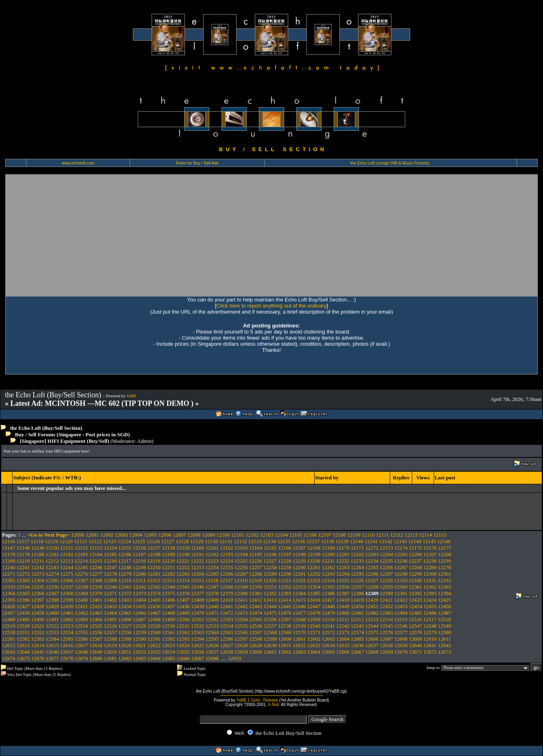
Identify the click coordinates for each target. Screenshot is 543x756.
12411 (241, 600)
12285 (212, 574)
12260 (299, 567)
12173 (387, 548)
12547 (416, 626)
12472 (227, 613)
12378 (212, 593)
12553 (52, 632)
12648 (81, 652)
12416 (314, 600)
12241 (23, 567)
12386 (329, 593)
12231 (328, 561)
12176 (430, 548)
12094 (136, 535)
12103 (267, 535)
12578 (416, 632)
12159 (183, 548)
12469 (183, 613)
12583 (38, 639)
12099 (209, 535)
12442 (241, 606)
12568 (270, 632)
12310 (125, 580)
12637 (372, 645)
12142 (386, 541)
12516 (416, 619)
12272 (23, 574)
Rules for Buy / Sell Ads (197, 163)
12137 (313, 541)
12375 (168, 593)
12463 (96, 613)
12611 (445, 639)
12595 (212, 639)
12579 (430, 632)
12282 (168, 574)
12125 (139, 541)
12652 (140, 652)
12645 (38, 652)
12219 (154, 561)
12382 (270, 593)
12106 (310, 535)
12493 (81, 619)
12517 (430, 619)
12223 (212, 561)
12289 (270, 574)
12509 (314, 619)
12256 (241, 567)
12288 (256, 574)
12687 (198, 658)
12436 (154, 606)
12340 (110, 587)
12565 (227, 632)
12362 (430, 587)
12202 (357, 554)
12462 (81, 613)
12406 (168, 600)
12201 (343, 554)
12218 (139, 561)
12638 (387, 645)
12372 (125, 593)
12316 (212, 580)
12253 (198, 567)
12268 (416, 567)
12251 (168, 567)
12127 (168, 541)
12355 (329, 587)
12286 (227, 574)
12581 (9, 639)
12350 (256, 587)
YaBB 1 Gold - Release (257, 700)
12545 (387, 626)
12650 (110, 652)
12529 (154, 626)
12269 (430, 567)
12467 (154, 613)
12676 (38, 658)
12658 (227, 652)
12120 (66, 541)
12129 (197, 541)
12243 (52, 567)
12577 (401, 632)
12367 (52, 593)
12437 (168, 606)
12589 (125, 639)
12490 (38, 619)
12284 (198, 574)
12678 (67, 658)
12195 (256, 554)
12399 (67, 600)
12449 (343, 606)
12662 (285, 652)
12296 (372, 574)
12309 (110, 580)
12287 (241, 574)
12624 (183, 645)
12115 (440, 535)
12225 (241, 561)
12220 (168, 561)
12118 (37, 541)
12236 (401, 561)
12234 (372, 561)
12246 (96, 567)
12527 (125, 626)
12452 (387, 606)
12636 (357, 645)
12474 (256, 613)
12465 (125, 613)
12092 (107, 535)
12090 (78, 535)
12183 (81, 554)
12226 (255, 561)
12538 (285, 626)
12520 (23, 626)
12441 (227, 606)
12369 (81, 593)
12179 (23, 554)
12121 (81, 541)
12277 (96, 574)
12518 (444, 619)
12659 (241, 652)
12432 (96, 606)
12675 (23, 658)
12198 (299, 554)
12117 (23, 541)
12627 (227, 645)
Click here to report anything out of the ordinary (272, 306)
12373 (140, 593)
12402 (110, 600)
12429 (52, 606)
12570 (299, 632)
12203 (372, 554)
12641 (430, 645)
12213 (67, 561)
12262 (329, 567)
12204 (387, 554)
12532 (198, 626)
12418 (343, 600)
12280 (140, 574)
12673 (445, 652)
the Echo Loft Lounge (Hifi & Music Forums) (390, 163)
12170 (343, 548)
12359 (387, 587)
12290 (285, 574)
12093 (121, 535)
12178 (9, 554)
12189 (168, 554)
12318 (241, 580)
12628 (241, 645)
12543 (357, 626)
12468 (168, 613)
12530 (168, 626)
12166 (285, 548)
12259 (285, 567)
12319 (255, 580)
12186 (125, 554)
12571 (314, 632)
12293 (329, 574)
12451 (372, 606)
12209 (9, 561)
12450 (357, 606)
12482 (372, 613)
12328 (386, 580)
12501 (198, 619)
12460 (52, 613)
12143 (400, 541)
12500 (183, 619)
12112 (397, 535)
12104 (281, 535)
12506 (270, 619)
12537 (270, 626)
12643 (9, 652)
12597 (241, 639)
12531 (183, 626)
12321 (285, 580)
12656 (198, 652)
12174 (401, 548)
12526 (110, 626)
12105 (296, 535)
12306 (67, 580)
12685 (168, 658)
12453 (401, 606)
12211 (38, 561)
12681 (110, 658)
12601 (299, 639)
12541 (329, 626)
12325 (343, 580)
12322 (299, 580)
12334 (23, 587)
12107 (325, 535)
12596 (227, 639)
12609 (416, 639)
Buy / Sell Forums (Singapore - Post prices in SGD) (73, 434)
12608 (401, 639)
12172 (372, 548)
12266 (387, 567)
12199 (314, 554)
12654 (168, 652)
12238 (430, 561)
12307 (81, 580)
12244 (67, 567)
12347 (212, 587)
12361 (416, 587)
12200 (329, 554)
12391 (401, 593)
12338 (81, 587)
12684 (154, 658)
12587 (96, 639)
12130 (212, 541)
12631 (285, 645)
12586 (81, 639)
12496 (125, 619)
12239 (444, 561)
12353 (299, 587)
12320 (270, 580)
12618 (96, 645)
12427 (23, 606)
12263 (343, 567)
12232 (343, 561)
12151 (67, 548)
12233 (357, 561)
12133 (255, 541)
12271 (9, 574)
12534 (227, 626)
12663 (299, 652)
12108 (340, 535)
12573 (343, 632)
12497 (140, 619)
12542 (343, 626)
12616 (67, 645)
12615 (52, 645)
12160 (198, 548)
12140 (357, 541)
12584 (52, 639)
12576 (387, 632)
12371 (110, 593)
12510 (329, 619)
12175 (416, 548)
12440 (212, 606)
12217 (125, 561)
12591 (154, 639)
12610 (430, 639)
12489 (23, 619)
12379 (227, 593)
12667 (357, 652)
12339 (96, 587)
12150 (52, 548)
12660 (256, 652)
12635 (343, 645)
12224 (227, 561)
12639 (401, 645)
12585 (67, 639)
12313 (168, 580)
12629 (256, 645)
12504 (241, 619)
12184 (96, 554)
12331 (430, 580)
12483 (387, 613)
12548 (430, 626)
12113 (411, 535)
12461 (67, 613)
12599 (270, 639)
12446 (299, 606)
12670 (401, 652)
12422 (401, 600)
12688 (212, 658)
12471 (212, 613)
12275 (67, 574)
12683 (140, 658)
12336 (52, 587)
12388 (357, 593)
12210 (23, 561)
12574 (357, 632)
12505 (256, 619)
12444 (270, 606)
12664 (314, 652)
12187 (140, 554)
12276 (81, 574)
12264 (357, 567)
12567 (256, 632)
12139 (342, 541)
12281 (154, 574)
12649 (96, 652)
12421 (386, 600)
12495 (110, 619)
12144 (415, 541)
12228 (285, 561)
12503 (227, 619)
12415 (299, 600)
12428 (38, 606)
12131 (226, 541)
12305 (52, 580)
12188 (154, 554)
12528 (140, 626)
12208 (445, 554)
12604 (343, 639)
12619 (110, 645)
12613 (23, 645)
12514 (386, 619)
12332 (444, 580)
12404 (140, 600)
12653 (154, 652)
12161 (212, 548)
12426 (9, 606)
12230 (314, 561)
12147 (9, 548)
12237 (416, 561)
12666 (343, 652)
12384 (299, 593)
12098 (194, 535)
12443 (256, 606)
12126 (153, 541)
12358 (372, 587)
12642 (445, 645)
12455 (430, 606)
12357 (357, 587)
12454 (416, 606)
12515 (401, 619)
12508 (299, 619)
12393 (430, 593)
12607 (387, 639)
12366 (38, 593)
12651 (125, 652)
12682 (125, 658)
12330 (416, 580)
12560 (154, 632)
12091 (92, 535)
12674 (9, 658)
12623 (168, 645)
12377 (198, 593)
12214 (81, 561)
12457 (9, 613)
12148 (23, 548)
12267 (401, 567)
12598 (256, 639)
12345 (183, 587)
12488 (9, 619)
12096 (165, 535)
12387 (343, 593)
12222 (197, 561)
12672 (430, 652)
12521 (38, 626)
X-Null (273, 705)
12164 (256, 548)
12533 (212, 626)
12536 (256, 626)
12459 (38, 613)
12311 (139, 580)
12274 (52, 574)
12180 (38, 554)
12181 (52, 554)
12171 (357, 548)
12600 (285, 639)
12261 (314, 567)
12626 (212, 645)
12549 (445, 626)
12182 (67, 554)
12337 (67, 587)
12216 (110, 561)
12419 (357, 600)
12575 (372, 632)
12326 (357, 580)
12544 (372, 626)
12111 (382, 535)
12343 (154, 587)
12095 (151, 535)
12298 (401, 574)
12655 (183, 652)
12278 (110, 574)
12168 (314, 548)
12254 (212, 567)
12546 (401, 626)
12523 (67, 626)
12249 (140, 567)
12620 (125, 645)
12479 (329, 613)
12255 (227, 567)
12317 (227, 580)
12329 (401, 580)
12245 (81, 567)
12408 (198, 600)
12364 (9, 593)
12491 (52, 619)
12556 (96, 632)
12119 (52, 541)
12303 (23, 580)
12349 (241, 587)
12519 (9, 626)
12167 (299, 548)
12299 (416, 574)
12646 (52, 652)
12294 (343, 574)
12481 (357, 613)
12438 (183, 606)
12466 (140, 613)
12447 (314, 606)
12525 (96, 626)
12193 (227, 554)
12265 (372, 567)
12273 (38, 574)
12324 (328, 580)
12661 (270, 652)
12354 (314, 587)
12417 (328, 600)
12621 (140, 645)
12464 (110, 613)
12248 (125, 567)
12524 (81, 626)
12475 (270, 613)
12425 (444, 600)
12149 (38, 548)
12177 (445, 548)
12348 (227, 587)
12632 (299, 645)
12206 (416, 554)
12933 (235, 658)
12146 (444, 541)
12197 (285, 554)
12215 (96, 561)
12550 (9, 632)
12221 (183, 561)
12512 (357, 619)
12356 (343, 587)
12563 (198, 632)
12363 (445, 587)
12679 (81, 658)
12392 (416, 593)
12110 (368, 535)
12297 (387, 574)
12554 (67, 632)
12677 (52, 658)
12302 (9, 580)
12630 (270, 645)
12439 (198, 606)
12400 (81, 600)
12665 (329, 652)
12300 (430, 574)
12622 (154, 645)
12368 (67, 593)
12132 (240, 541)
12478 (314, 613)
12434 (125, 606)
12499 (168, 619)
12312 (154, 580)
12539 (299, 626)
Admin (144, 441)
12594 (198, 639)
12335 (38, 587)
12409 (212, 600)
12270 (445, 567)
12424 (430, 600)
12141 (371, 541)
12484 (401, 613)
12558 (125, 632)
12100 (223, 535)
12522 (52, 626)
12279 (125, 574)
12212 (52, 561)
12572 (329, 632)
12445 (285, 606)
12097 (179, 535)
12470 (198, 613)
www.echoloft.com (78, 163)
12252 (183, 567)
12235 (386, 561)
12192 (212, 554)
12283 (183, 574)
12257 (256, 567)
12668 (372, 652)
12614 (38, 645)
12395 (9, 600)
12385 (314, 593)
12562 (183, 632)
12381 (256, 593)
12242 (38, 567)
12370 (96, 593)
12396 (23, 600)
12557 (110, 632)
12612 (9, 645)
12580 (445, 632)
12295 (357, 574)
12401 (96, 600)
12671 (416, 652)
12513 (372, 619)
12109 (354, 535)
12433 (110, 606)
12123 (110, 541)
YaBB (131, 396)
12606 (372, 639)
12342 (140, 587)
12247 (110, 567)
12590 (140, 639)
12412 (255, 600)
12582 (23, 639)
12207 (430, 554)
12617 (81, 645)
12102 (252, 535)
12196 (270, 554)
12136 (299, 541)
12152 (81, 548)
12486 (430, 613)
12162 (227, 548)
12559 (140, 632)
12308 (96, 580)
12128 (182, 541)
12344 (168, 587)
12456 (445, 606)
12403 (125, 600)
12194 (241, 554)
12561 (168, 632)
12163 (241, 548)
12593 (183, 639)
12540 (314, 626)
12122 (95, 541)
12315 (197, 580)
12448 (329, 606)
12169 (329, 548)
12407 (183, 600)
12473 (241, 613)
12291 (299, 574)
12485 (416, 613)
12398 (52, 600)
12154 (110, 548)
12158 (168, 548)
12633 (314, 645)
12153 (96, 548)
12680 (96, 658)
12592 (168, 639)
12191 (198, 554)
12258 (270, 567)
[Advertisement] (271, 235)
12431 (81, 606)
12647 (67, 652)
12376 (183, 593)
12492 (67, 619)
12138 (328, 541)
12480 (343, 613)
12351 (270, 587)
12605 (357, 639)
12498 (154, 619)
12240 (9, 567)
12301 (445, 574)
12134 (270, 541)
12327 (372, 580)
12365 (23, 593)
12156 (140, 548)
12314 (183, 580)
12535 (241, 626)
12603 (329, 639)
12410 (227, 600)
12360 (401, 587)
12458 (23, 613)
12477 (299, 613)
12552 (38, 632)
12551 (23, 632)
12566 (241, 632)
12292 (314, 574)
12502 (212, 619)
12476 (285, 613)
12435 (140, 606)
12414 (285, 600)
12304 (38, 580)
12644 (23, 652)
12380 (241, 593)
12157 (154, 548)
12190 (183, 554)
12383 (285, 593)
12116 (9, 541)
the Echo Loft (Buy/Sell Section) (46, 428)
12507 (285, 619)
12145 (429, 541)
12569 (285, 632)
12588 (110, 639)
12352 (285, 587)
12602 (314, 639)
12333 (9, 587)
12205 (401, 554)
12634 (329, 645)
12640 (416, 645)
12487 (445, 613)
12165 (270, 548)
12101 (238, 535)
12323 (314, 580)
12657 (212, 652)
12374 (154, 593)
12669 (387, 652)
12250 (154, 567)
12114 (426, 535)
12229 (299, 561)
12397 (38, 600)
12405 (154, 600)
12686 (183, 658)
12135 (284, 541)
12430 (67, 606)
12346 (198, 587)
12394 (445, 593)
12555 (81, 632)
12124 (124, 541)
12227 (270, 561)
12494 (96, 619)
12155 (125, 548)
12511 (343, 619)
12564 (212, 632)
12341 (125, 587)
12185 (110, 554)
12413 (270, 600)
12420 (372, 600)
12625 (198, 645)
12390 (387, 593)
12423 (416, 600)
